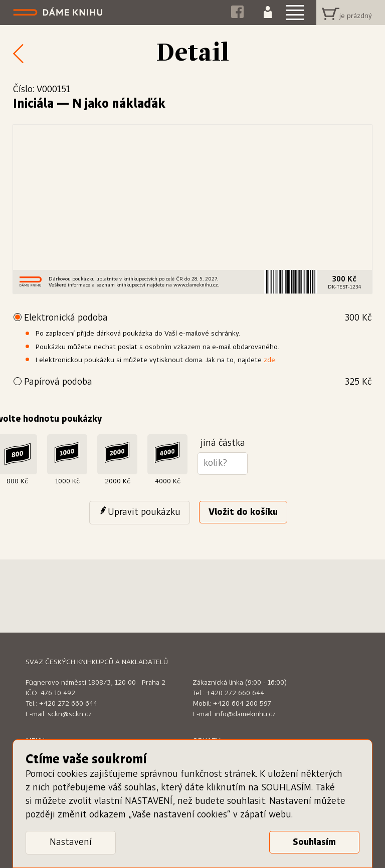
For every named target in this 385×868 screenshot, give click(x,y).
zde (269, 360)
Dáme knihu (59, 13)
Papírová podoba (198, 382)
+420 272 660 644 (68, 704)
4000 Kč (168, 481)
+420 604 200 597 (242, 704)
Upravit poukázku (144, 512)
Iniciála (33, 104)
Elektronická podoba (198, 318)
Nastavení (71, 842)
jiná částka (223, 443)
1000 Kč (67, 481)
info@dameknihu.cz (245, 714)
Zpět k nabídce (15, 53)
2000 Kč (118, 481)
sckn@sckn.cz (70, 714)
